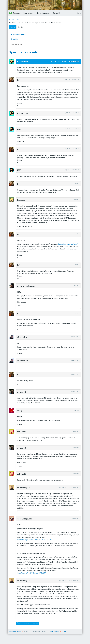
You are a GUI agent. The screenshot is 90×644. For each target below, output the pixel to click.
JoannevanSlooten (26, 286)
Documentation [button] (29, 13)
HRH (19, 129)
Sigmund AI (57, 13)
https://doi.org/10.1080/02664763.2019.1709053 (34, 540)
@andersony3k (22, 529)
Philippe (21, 200)
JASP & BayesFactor (75, 61)
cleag (20, 410)
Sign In (79, 13)
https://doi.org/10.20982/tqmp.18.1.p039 (31, 573)
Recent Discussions (18, 35)
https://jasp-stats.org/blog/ (68, 244)
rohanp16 (22, 432)
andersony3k (23, 488)
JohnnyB (22, 392)
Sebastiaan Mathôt (15, 632)
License (64, 632)
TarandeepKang (25, 519)
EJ (18, 80)
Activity (14, 39)
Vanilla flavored (54, 632)
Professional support (44, 13)
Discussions (17, 13)
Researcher (23, 62)
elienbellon (23, 337)
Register (20, 27)
